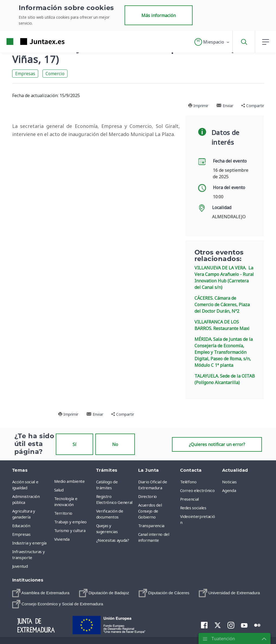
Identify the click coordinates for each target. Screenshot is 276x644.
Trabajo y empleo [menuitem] (70, 522)
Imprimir (198, 106)
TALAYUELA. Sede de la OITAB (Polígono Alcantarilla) (225, 379)
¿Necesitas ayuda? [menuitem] (113, 540)
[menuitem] (41, 593)
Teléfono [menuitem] (188, 482)
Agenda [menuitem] (229, 490)
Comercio (55, 74)
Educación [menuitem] (21, 526)
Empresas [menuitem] (21, 534)
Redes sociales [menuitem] (193, 508)
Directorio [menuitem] (148, 496)
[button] (212, 42)
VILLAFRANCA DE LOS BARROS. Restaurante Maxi (222, 325)
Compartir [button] (253, 106)
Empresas (25, 74)
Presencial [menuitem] (190, 499)
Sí (74, 444)
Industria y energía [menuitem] (29, 543)
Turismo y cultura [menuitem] (70, 530)
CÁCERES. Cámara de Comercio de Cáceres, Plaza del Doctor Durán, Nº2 (222, 305)
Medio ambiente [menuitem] (69, 481)
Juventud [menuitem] (20, 566)
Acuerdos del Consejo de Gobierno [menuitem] (150, 511)
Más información (159, 15)
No (115, 444)
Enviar (225, 106)
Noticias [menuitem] (229, 482)
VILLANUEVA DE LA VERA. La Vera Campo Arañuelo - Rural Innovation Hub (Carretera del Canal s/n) (224, 278)
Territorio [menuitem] (63, 513)
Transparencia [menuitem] (151, 526)
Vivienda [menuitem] (62, 539)
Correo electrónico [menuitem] (197, 490)
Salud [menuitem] (59, 490)
